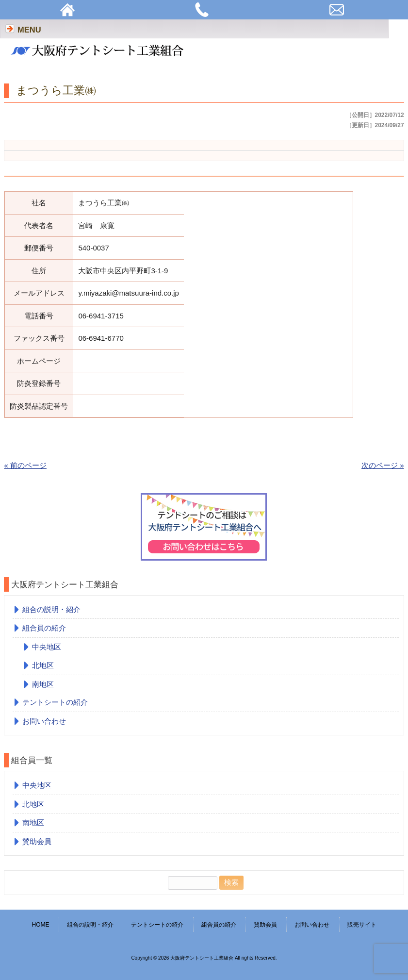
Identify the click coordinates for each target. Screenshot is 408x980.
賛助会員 (37, 841)
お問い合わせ (44, 721)
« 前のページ (25, 465)
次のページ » (383, 465)
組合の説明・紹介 (51, 609)
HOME (40, 925)
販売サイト (362, 925)
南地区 (43, 684)
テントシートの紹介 (55, 702)
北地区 (43, 665)
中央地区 (47, 647)
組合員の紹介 (44, 628)
